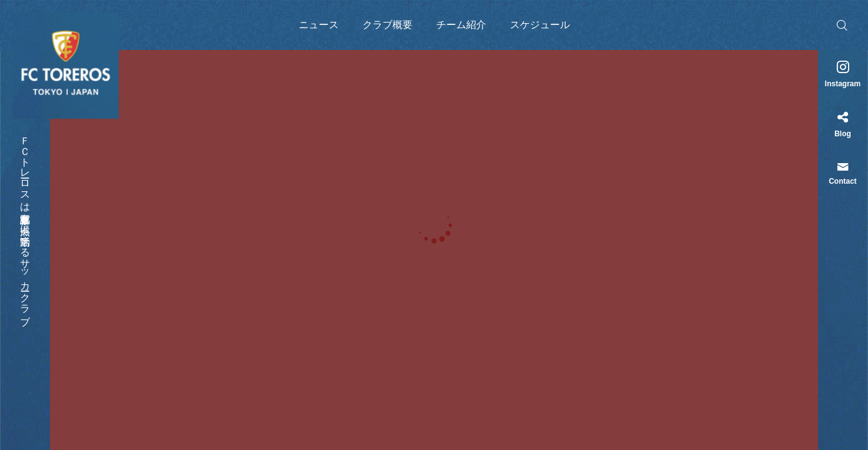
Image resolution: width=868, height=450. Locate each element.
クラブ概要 (387, 25)
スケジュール (540, 25)
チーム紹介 (461, 25)
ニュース (319, 25)
